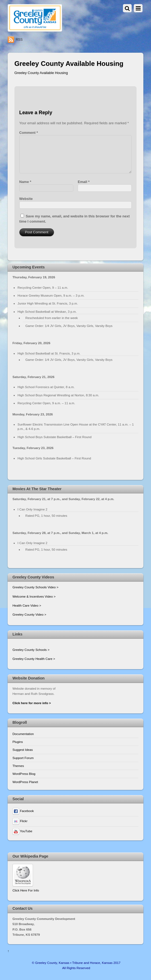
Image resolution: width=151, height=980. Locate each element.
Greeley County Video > (29, 614)
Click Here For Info (26, 890)
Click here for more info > (32, 703)
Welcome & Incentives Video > (34, 596)
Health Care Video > (27, 605)
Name (25, 182)
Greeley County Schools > (31, 650)
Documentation (23, 734)
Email (84, 182)
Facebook (23, 811)
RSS (19, 40)
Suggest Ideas (23, 750)
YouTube (22, 831)
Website (26, 199)
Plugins (18, 742)
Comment (29, 133)
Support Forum (23, 758)
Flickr (20, 821)
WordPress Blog (24, 774)
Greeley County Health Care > (34, 659)
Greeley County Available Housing (41, 73)
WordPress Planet (25, 782)
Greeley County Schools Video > (36, 587)
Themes (18, 766)
